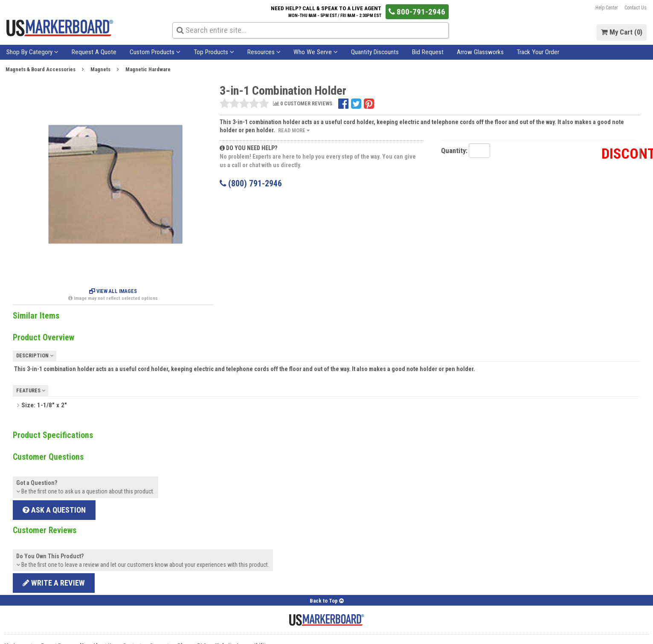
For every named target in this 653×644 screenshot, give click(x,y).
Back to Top (327, 601)
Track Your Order (538, 52)
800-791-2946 (417, 12)
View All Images (113, 291)
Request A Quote (94, 52)
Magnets (100, 69)
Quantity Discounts (375, 52)
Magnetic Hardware (148, 69)
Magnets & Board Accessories (41, 69)
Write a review (54, 583)
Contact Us (636, 8)
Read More (294, 130)
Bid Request (428, 52)
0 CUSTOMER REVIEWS (303, 104)
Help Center (607, 8)
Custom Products (155, 52)
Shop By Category (32, 52)
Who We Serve (316, 52)
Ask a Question (54, 510)
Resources (264, 52)
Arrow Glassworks (480, 52)
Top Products (214, 52)
